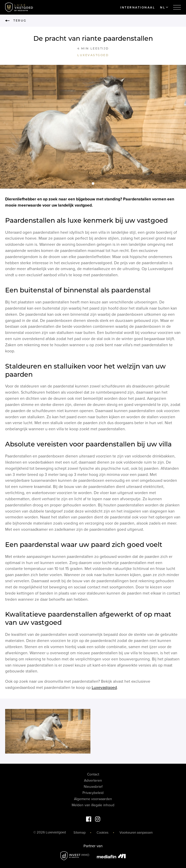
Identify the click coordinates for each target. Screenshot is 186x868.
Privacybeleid (93, 793)
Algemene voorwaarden (93, 799)
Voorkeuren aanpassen (136, 833)
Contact (93, 774)
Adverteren (93, 780)
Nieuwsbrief (93, 787)
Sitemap (80, 833)
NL (164, 7)
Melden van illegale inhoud (93, 805)
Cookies (103, 833)
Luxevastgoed (93, 55)
